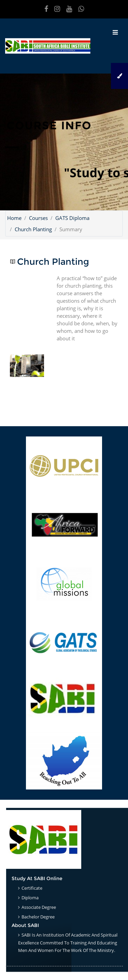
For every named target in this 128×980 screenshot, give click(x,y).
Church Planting (33, 229)
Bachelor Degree (38, 917)
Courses (38, 218)
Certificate (32, 888)
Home (14, 218)
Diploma (30, 898)
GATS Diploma (72, 218)
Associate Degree (39, 907)
